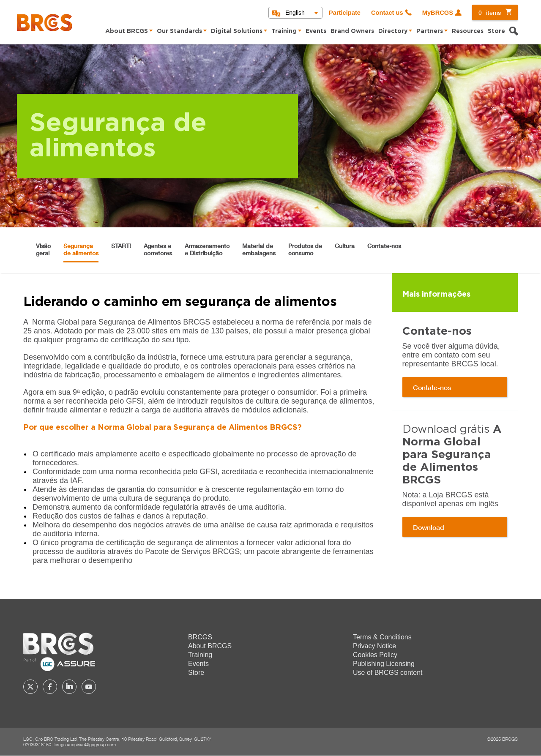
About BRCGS (127, 31)
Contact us (387, 13)
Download (429, 527)
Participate (345, 13)
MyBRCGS (438, 13)
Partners (430, 31)
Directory (393, 31)
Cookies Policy (375, 655)
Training (284, 31)
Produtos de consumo (305, 249)
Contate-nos (384, 246)
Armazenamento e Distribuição (207, 249)
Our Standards (179, 31)
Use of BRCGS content (388, 673)
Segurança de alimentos (81, 249)
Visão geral (43, 249)
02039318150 (37, 744)
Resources (468, 31)
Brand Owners (352, 31)
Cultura (345, 246)
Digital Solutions (237, 31)
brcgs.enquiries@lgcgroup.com (85, 744)
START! (121, 246)
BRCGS (200, 637)
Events (316, 31)
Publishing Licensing (384, 664)
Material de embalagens (259, 249)
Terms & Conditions (382, 637)
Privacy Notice (374, 646)
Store (496, 31)
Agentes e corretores (158, 249)
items (490, 12)
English (295, 13)
